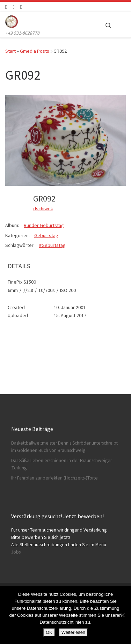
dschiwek (43, 208)
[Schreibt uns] (21, 7)
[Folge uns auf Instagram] (13, 7)
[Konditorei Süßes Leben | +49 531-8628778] (12, 21)
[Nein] (122, 615)
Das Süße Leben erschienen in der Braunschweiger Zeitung (61, 464)
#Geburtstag (52, 245)
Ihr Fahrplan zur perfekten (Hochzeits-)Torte (54, 478)
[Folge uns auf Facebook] (6, 7)
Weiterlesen (73, 632)
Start (10, 51)
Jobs (16, 552)
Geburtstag (46, 235)
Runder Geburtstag (44, 225)
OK (49, 632)
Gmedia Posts (35, 51)
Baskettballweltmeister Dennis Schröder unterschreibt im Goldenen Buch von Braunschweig (64, 447)
